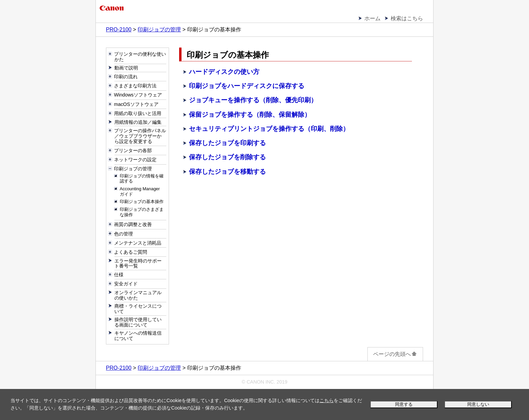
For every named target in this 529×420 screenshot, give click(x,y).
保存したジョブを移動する (227, 172)
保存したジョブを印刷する (227, 143)
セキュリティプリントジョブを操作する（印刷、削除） (269, 129)
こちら (327, 400)
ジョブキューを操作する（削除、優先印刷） (253, 100)
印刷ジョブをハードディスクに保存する (247, 86)
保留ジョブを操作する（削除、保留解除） (250, 115)
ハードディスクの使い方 (224, 72)
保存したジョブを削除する (227, 157)
